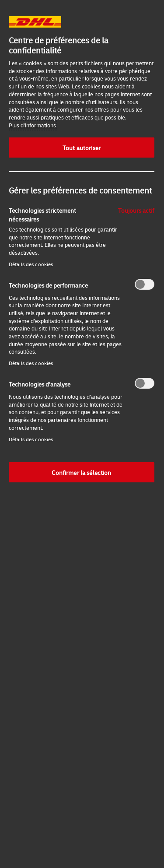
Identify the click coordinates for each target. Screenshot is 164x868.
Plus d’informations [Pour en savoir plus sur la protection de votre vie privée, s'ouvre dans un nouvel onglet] (32, 125)
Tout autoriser (82, 148)
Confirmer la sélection (81, 472)
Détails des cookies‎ (31, 264)
